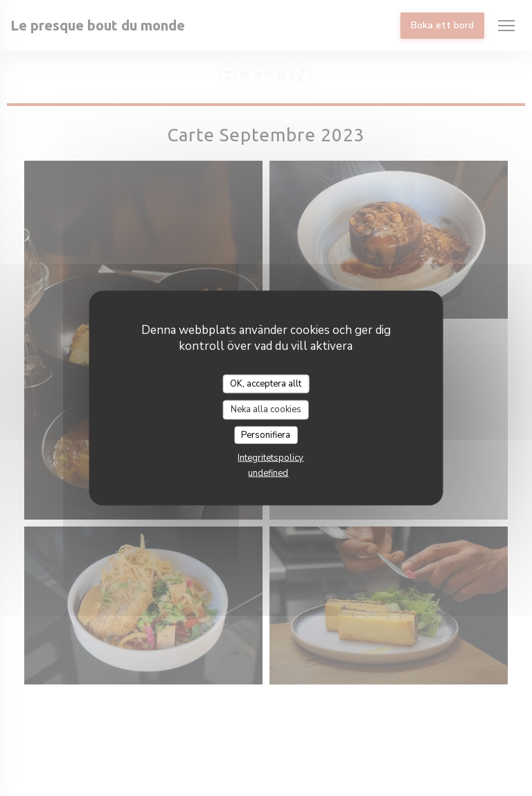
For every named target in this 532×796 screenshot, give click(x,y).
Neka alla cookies (266, 409)
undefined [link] (268, 473)
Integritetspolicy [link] (271, 458)
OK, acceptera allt (266, 383)
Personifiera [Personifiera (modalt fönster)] (266, 434)
